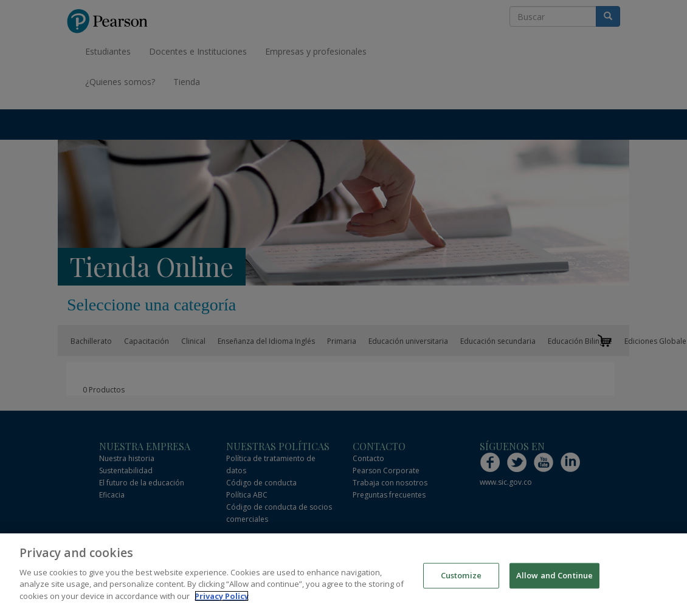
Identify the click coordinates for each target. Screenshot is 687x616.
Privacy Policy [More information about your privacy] (222, 599)
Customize (461, 578)
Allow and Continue (554, 578)
